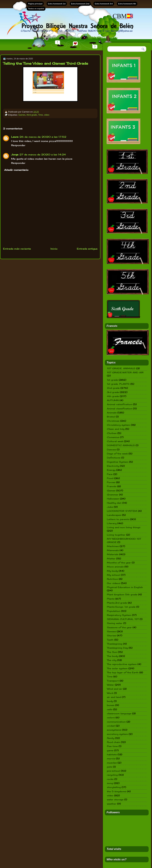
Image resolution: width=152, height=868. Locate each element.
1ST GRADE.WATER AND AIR (125, 372)
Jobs (110, 507)
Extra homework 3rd (104, 4)
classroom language (119, 713)
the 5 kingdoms (117, 791)
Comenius (113, 437)
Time (41, 115)
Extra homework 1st (57, 4)
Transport (113, 681)
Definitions (114, 458)
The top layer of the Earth (123, 672)
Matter (111, 559)
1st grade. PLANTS (118, 384)
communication (116, 722)
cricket (111, 726)
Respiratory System (119, 615)
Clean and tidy (116, 429)
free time (112, 746)
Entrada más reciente (17, 249)
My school (113, 575)
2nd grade (113, 388)
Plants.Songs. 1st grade (121, 607)
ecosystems (114, 730)
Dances (111, 450)
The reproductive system (122, 664)
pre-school (113, 771)
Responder (18, 145)
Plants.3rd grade (117, 603)
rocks (110, 779)
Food (110, 478)
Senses (111, 631)
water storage (115, 799)
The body (112, 656)
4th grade (113, 396)
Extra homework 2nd (80, 4)
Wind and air (115, 689)
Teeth (110, 640)
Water (110, 685)
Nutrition (112, 579)
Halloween (113, 499)
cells (110, 709)
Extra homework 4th (127, 4)
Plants (111, 599)
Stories (111, 635)
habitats (112, 754)
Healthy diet (114, 503)
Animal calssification (119, 404)
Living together (116, 535)
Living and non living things (124, 527)
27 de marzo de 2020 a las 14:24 (43, 154)
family (111, 738)
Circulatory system (118, 425)
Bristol (111, 417)
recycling (112, 775)
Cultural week (115, 441)
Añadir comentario (16, 170)
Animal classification (119, 409)
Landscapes (114, 515)
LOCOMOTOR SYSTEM (122, 511)
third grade (32, 115)
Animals (112, 413)
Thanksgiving (115, 644)
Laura (15, 137)
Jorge (15, 154)
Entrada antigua (87, 249)
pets (110, 767)
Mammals (113, 550)
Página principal (35, 4)
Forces (111, 482)
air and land (114, 697)
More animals (115, 567)
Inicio (54, 249)
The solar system (117, 668)
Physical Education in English (125, 587)
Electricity (113, 466)
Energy (111, 470)
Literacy (112, 523)
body (110, 701)
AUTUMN (113, 400)
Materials (113, 554)
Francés (112, 486)
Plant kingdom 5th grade (122, 594)
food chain (113, 742)
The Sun (112, 652)
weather (112, 804)
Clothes (112, 433)
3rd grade (113, 392)
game (110, 750)
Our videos (113, 583)
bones (111, 705)
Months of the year (119, 563)
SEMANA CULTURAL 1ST (123, 619)
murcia (111, 758)
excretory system (117, 734)
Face (110, 474)
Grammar (113, 495)
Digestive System (118, 462)
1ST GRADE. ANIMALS (121, 368)
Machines (113, 546)
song (110, 783)
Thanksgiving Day (117, 648)
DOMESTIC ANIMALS (121, 445)
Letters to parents (118, 519)
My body (112, 571)
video (47, 115)
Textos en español (36, 9)
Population (114, 611)
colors (111, 717)
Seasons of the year (119, 627)
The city (112, 660)
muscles (112, 763)
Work (110, 693)
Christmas (113, 421)
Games (22, 115)
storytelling (114, 787)
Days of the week (117, 454)
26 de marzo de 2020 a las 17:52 (43, 137)
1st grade (112, 380)
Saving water (115, 623)
